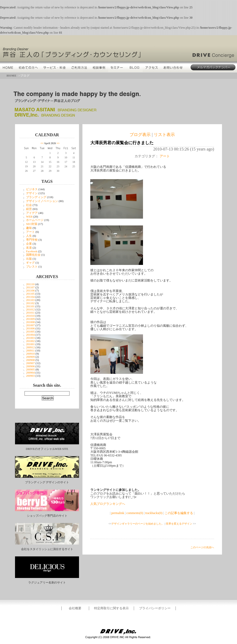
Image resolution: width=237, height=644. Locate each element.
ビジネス (32, 189)
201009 (30, 319)
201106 (30, 290)
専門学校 (32, 240)
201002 (30, 341)
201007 (30, 325)
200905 (30, 369)
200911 (30, 350)
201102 (30, 303)
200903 (30, 376)
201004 (30, 335)
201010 (30, 316)
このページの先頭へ (202, 547)
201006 (30, 328)
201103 (30, 300)
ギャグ (30, 263)
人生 (29, 236)
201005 (30, 331)
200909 (30, 357)
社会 (29, 205)
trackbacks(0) (154, 513)
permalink (118, 513)
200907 (30, 363)
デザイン (32, 193)
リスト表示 (164, 135)
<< (42, 143)
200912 (30, 347)
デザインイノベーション (42, 201)
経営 (29, 209)
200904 (30, 373)
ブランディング (36, 197)
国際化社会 (33, 255)
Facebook (32, 251)
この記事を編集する (179, 513)
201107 (30, 287)
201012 (30, 309)
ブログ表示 (140, 135)
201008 (30, 322)
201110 (30, 284)
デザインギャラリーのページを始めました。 (138, 524)
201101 (30, 306)
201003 (30, 338)
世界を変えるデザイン (179, 524)
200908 (30, 360)
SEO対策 (32, 224)
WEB (29, 217)
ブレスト (32, 266)
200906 (30, 366)
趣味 (29, 228)
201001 (30, 344)
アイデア (32, 213)
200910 (30, 354)
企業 (29, 244)
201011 (30, 313)
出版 (29, 259)
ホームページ (35, 220)
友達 (29, 248)
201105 (30, 294)
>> (58, 143)
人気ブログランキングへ (108, 504)
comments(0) (135, 513)
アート (30, 232)
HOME (12, 76)
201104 (30, 297)
